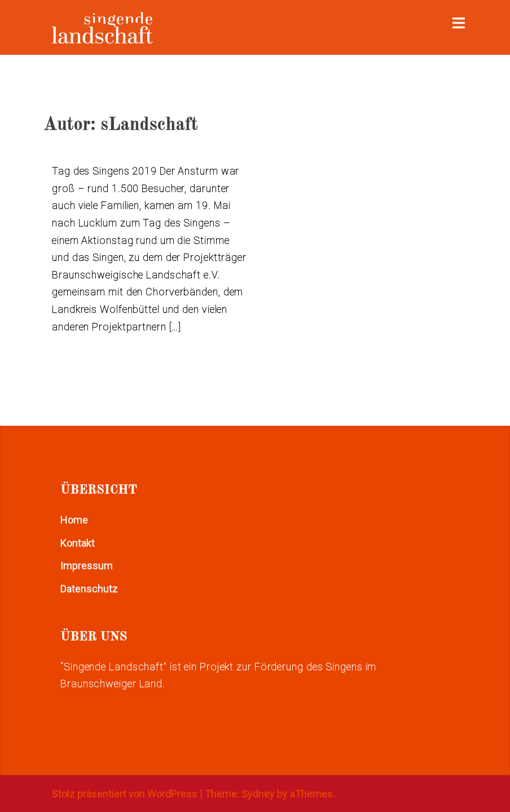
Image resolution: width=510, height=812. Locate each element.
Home (74, 520)
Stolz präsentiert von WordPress (125, 794)
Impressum (87, 566)
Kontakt (78, 543)
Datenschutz (89, 589)
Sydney (258, 794)
